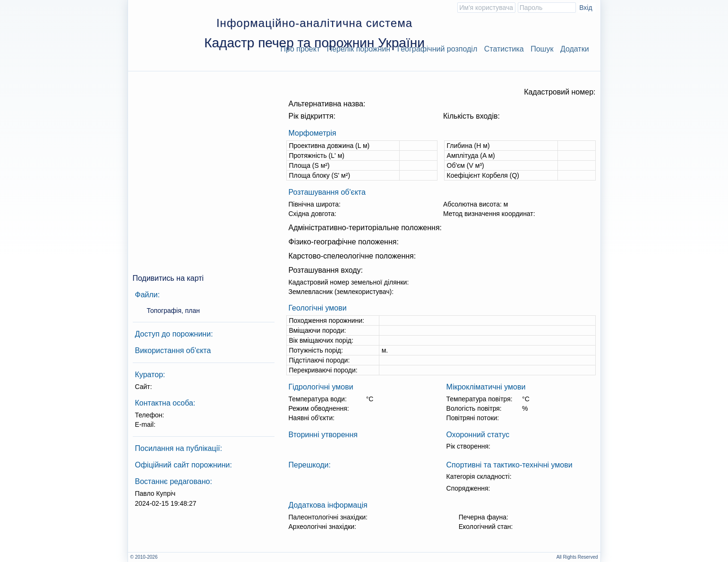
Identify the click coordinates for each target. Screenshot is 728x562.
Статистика (504, 49)
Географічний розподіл (437, 49)
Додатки (575, 49)
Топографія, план (174, 311)
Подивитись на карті (168, 278)
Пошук (542, 49)
